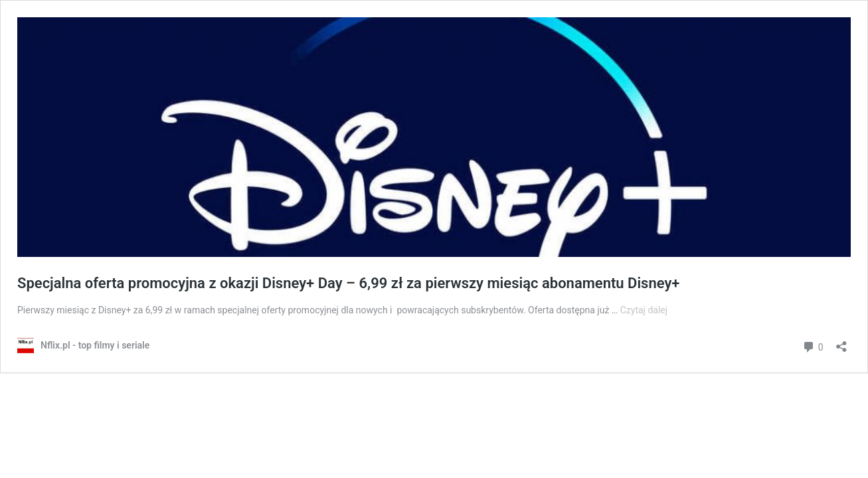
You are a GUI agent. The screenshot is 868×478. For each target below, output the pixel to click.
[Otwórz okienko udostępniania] (841, 342)
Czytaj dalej (644, 310)
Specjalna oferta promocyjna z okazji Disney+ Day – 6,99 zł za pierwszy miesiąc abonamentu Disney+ (348, 283)
